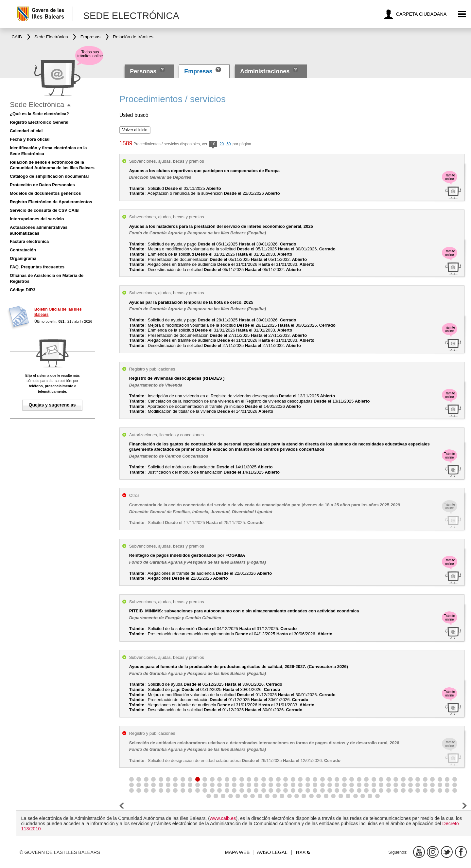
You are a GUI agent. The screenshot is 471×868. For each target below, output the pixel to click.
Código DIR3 (23, 290)
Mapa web (237, 852)
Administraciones (265, 71)
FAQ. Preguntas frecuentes (37, 267)
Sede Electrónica (37, 105)
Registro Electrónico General (39, 122)
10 (213, 145)
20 (222, 144)
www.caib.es (223, 818)
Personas (144, 71)
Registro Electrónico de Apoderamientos (51, 202)
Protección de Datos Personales (42, 185)
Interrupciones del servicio (37, 219)
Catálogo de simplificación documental (49, 176)
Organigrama (23, 258)
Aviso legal (272, 852)
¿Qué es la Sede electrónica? (39, 114)
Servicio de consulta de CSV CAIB (44, 210)
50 (228, 144)
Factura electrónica (29, 241)
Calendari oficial (26, 131)
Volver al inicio (135, 130)
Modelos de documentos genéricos (45, 193)
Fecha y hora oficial (30, 139)
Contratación (23, 250)
